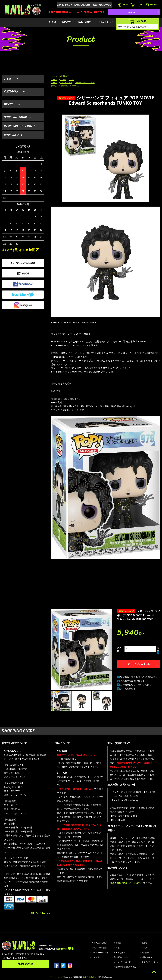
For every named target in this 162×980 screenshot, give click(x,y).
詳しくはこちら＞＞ (41, 913)
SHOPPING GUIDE (82, 5)
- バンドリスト (97, 957)
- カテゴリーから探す (99, 952)
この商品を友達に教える (132, 681)
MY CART (137, 5)
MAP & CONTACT (64, 5)
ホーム (54, 76)
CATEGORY (85, 22)
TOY (72, 79)
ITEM (52, 22)
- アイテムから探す (98, 943)
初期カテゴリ (67, 76)
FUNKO (75, 86)
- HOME (144, 943)
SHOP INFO (11, 135)
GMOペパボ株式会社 (90, 977)
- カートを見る (119, 952)
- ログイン (117, 948)
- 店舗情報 (145, 952)
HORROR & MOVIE (85, 82)
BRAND (67, 22)
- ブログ (144, 948)
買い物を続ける (128, 688)
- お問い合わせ (147, 957)
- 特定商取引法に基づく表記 (124, 967)
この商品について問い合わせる (136, 685)
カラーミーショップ (57, 977)
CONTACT (152, 5)
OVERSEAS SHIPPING (102, 5)
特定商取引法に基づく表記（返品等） (139, 677)
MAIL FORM (25, 964)
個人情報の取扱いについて (125, 883)
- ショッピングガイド (122, 962)
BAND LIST (106, 22)
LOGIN (123, 5)
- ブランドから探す (98, 948)
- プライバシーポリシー (150, 962)
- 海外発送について (121, 957)
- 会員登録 (117, 943)
